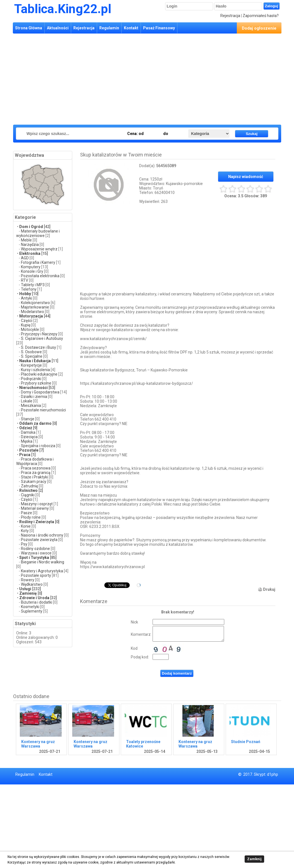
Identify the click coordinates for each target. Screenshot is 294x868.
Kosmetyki (30, 607)
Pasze (27, 513)
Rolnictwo (28, 490)
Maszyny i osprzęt (37, 504)
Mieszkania (31, 405)
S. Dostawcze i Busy (38, 347)
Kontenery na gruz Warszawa (38, 744)
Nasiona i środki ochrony (42, 535)
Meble (26, 240)
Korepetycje (31, 365)
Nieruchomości (33, 388)
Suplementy (32, 611)
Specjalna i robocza (38, 446)
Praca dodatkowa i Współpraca (35, 461)
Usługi (25, 589)
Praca (25, 455)
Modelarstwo (32, 312)
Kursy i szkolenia (35, 370)
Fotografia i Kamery (38, 262)
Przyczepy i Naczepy (39, 334)
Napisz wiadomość (246, 177)
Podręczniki (31, 379)
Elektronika (30, 253)
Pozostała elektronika (40, 276)
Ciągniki (28, 495)
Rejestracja (230, 16)
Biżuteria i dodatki (37, 602)
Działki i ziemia (34, 397)
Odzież (26, 428)
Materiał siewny (35, 508)
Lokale (27, 401)
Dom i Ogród (31, 227)
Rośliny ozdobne (35, 549)
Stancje (28, 419)
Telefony (29, 289)
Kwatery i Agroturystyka (42, 571)
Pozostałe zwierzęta (39, 540)
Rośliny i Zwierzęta (37, 522)
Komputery (31, 267)
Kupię (26, 325)
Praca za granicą (36, 473)
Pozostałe (29, 450)
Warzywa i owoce (36, 553)
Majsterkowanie (35, 307)
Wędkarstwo (32, 584)
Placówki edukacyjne (39, 374)
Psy (24, 544)
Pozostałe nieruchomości (43, 410)
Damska (28, 432)
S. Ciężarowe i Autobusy (42, 338)
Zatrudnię (29, 486)
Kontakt (131, 28)
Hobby (25, 294)
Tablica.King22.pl (63, 9)
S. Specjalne (32, 356)
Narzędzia (30, 245)
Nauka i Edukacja (35, 361)
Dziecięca (29, 437)
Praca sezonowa (36, 468)
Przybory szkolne (36, 383)
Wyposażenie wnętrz (39, 249)
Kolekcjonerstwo (35, 303)
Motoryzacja (31, 316)
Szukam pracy (34, 482)
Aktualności (58, 28)
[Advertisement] (143, 78)
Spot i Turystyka (34, 558)
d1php (273, 774)
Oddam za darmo (35, 423)
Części (27, 321)
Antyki (26, 298)
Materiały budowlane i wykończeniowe (38, 233)
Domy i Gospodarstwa (40, 392)
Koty (25, 531)
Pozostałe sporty (36, 575)
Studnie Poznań (246, 742)
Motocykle (30, 329)
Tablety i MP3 (33, 285)
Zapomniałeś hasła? (261, 16)
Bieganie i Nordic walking (43, 562)
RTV (25, 280)
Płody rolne (31, 517)
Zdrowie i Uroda (34, 598)
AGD (25, 258)
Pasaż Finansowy (159, 28)
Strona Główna (29, 28)
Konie (26, 526)
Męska (27, 441)
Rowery (28, 580)
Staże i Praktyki (35, 477)
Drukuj (269, 589)
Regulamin (109, 28)
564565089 (166, 166)
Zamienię (28, 593)
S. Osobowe (31, 352)
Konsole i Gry (32, 271)
